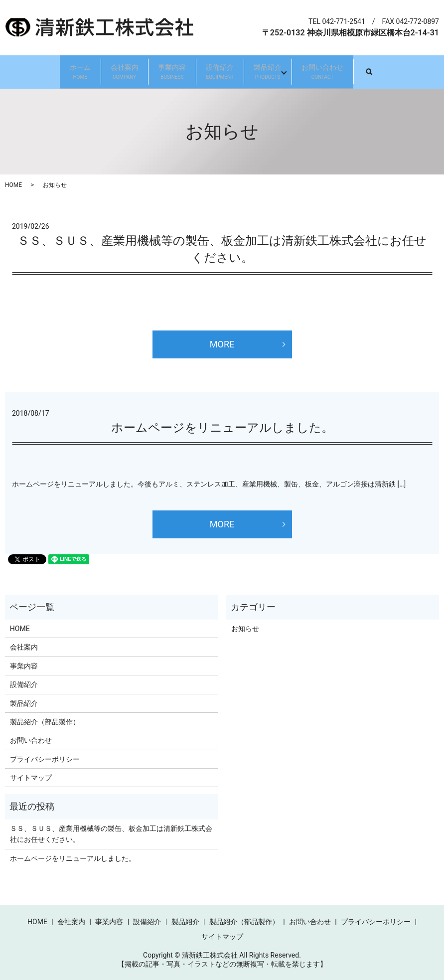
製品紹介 (285, 72)
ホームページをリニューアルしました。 (222, 427)
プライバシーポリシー (45, 759)
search (410, 71)
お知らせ (245, 628)
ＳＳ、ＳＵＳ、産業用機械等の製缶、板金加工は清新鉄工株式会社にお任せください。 (111, 833)
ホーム (52, 72)
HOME (13, 185)
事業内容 (166, 72)
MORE (222, 344)
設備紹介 (226, 72)
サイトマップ (31, 778)
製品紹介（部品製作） (45, 721)
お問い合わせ (350, 72)
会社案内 (108, 72)
